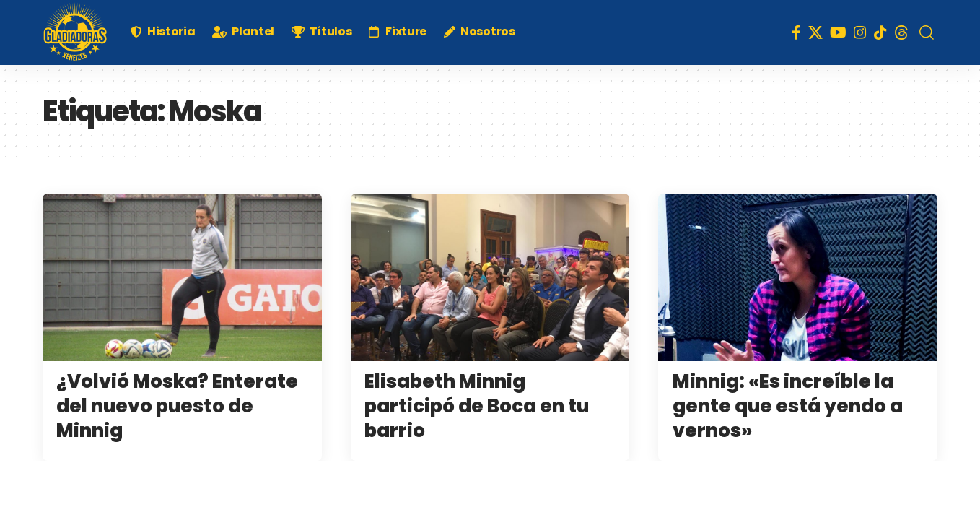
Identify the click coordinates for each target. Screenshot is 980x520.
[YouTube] (838, 32)
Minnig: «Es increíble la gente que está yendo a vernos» (788, 406)
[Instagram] (860, 32)
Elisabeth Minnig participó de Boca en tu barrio (477, 406)
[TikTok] (880, 32)
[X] (815, 32)
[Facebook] (796, 32)
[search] (927, 32)
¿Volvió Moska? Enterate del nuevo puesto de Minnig (177, 406)
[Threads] (901, 32)
